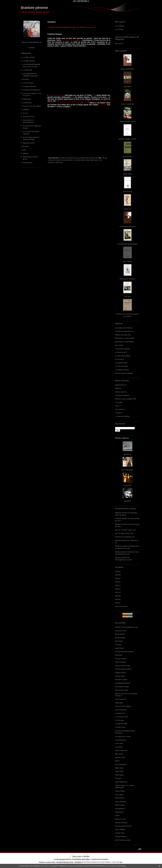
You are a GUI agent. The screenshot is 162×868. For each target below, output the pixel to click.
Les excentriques (121, 740)
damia (70, 160)
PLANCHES (127, 485)
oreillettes (26, 109)
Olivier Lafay (119, 768)
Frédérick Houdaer (121, 518)
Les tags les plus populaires (100, 859)
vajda (96, 160)
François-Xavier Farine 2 (123, 669)
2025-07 (118, 603)
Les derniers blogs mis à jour (62, 859)
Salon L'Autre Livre (130, 530)
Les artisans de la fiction (123, 736)
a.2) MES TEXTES (29, 61)
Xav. (117, 533)
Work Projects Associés (123, 840)
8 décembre (57, 160)
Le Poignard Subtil (121, 724)
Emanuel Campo (121, 659)
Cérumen (118, 645)
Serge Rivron (119, 812)
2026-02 (118, 578)
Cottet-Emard (119, 648)
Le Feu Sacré (120, 359)
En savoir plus (121, 866)
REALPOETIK (120, 798)
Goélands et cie (129, 537)
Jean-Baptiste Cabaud (122, 683)
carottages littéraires (29, 86)
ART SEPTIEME (127, 470)
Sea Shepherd (120, 808)
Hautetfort (87, 856)
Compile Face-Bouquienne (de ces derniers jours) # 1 (72, 27)
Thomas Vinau (120, 833)
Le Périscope (119, 720)
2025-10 (118, 592)
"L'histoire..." (119, 413)
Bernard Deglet (120, 638)
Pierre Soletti (119, 795)
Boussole (26, 79)
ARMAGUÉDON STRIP (127, 121)
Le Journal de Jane (121, 717)
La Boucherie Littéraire (123, 349)
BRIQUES (128, 454)
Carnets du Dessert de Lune (124, 331)
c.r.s (74, 160)
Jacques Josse (120, 676)
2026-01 (118, 582)
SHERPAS (127, 501)
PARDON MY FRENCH (127, 279)
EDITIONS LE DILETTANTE (124, 342)
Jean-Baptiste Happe (122, 687)
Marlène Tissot (120, 757)
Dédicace (118, 388)
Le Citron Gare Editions (123, 356)
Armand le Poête (121, 631)
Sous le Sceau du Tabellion (124, 373)
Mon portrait (119, 43)
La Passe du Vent (121, 352)
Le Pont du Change (121, 366)
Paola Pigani (119, 771)
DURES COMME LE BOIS (127, 139)
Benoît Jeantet (120, 634)
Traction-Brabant (121, 836)
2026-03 (118, 575)
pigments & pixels (29, 143)
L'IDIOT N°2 (128, 209)
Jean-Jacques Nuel (121, 690)
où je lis (25, 113)
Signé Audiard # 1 (121, 385)
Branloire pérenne (34, 8)
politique (26, 153)
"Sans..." (118, 406)
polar (24, 150)
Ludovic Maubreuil (121, 750)
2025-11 (118, 589)
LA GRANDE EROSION (128, 226)
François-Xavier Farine (123, 666)
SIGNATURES (28, 163)
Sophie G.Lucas (120, 819)
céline (87, 160)
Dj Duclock (119, 655)
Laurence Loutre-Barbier (123, 706)
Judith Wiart (119, 703)
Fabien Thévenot (121, 662)
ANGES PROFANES (127, 69)
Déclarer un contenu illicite (47, 862)
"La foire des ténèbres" (123, 416)
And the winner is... (121, 392)
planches (26, 146)
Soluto (117, 815)
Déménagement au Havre (124, 560)
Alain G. (118, 530)
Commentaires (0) (92, 158)
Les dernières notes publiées (81, 859)
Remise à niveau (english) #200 (125, 399)
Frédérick (118, 537)
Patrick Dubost (120, 791)
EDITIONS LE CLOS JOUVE (125, 338)
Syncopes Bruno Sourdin (123, 826)
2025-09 (118, 596)
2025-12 (118, 585)
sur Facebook (120, 26)
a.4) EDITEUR (28, 70)
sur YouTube (119, 29)
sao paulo (65, 160)
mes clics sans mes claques (32, 106)
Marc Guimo (119, 754)
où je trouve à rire (29, 116)
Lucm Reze (119, 747)
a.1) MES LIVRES (29, 57)
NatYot (117, 761)
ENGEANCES (127, 157)
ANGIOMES (127, 87)
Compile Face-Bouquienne (32, 90)
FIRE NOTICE (127, 191)
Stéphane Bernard (121, 513)
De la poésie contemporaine (124, 652)
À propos (32, 47)
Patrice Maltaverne (121, 782)
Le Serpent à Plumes (122, 370)
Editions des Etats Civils (123, 335)
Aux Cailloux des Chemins (124, 328)
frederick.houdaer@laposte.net (32, 42)
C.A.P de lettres (28, 83)
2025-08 (118, 599)
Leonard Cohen (120, 727)
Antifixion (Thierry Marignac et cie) (126, 627)
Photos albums (122, 438)
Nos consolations (121, 764)
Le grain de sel (120, 713)
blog (121, 862)
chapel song (59, 162)
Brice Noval (119, 641)
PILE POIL (127, 296)
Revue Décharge (121, 802)
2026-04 (118, 571)
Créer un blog (77, 856)
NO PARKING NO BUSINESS (127, 244)
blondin (83, 160)
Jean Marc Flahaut (121, 679)
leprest (78, 160)
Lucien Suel (119, 743)
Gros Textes (119, 345)
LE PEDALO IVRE (121, 363)
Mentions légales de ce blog (65, 862)
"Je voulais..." (119, 402)
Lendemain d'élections (122, 395)
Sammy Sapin (120, 805)
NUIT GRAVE (128, 261)
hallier (92, 160)
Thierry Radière (120, 829)
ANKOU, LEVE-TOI (127, 104)
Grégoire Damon (121, 673)
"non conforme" (120, 409)
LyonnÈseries (27, 103)
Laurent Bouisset (121, 710)
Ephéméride (27, 99)
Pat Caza (118, 778)
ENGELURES (127, 174)
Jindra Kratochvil (121, 699)
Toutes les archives (121, 606)
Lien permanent (81, 158)
